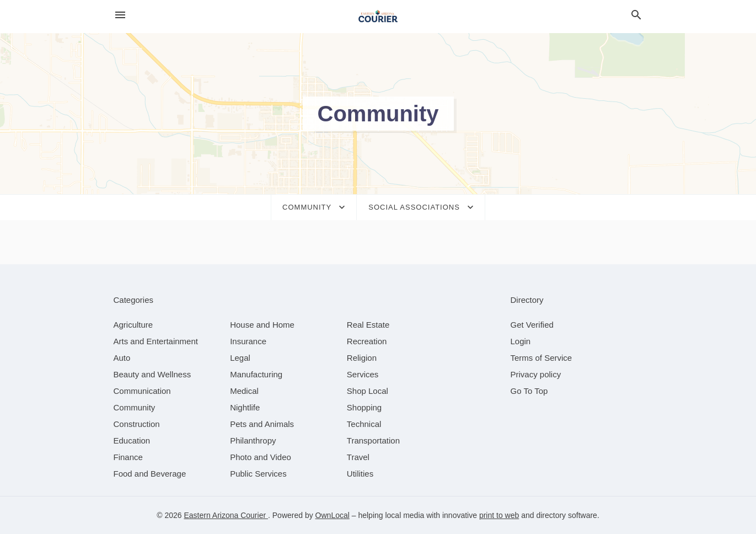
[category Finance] (128, 457)
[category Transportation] (373, 440)
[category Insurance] (248, 341)
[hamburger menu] (120, 15)
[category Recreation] (367, 341)
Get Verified (532, 325)
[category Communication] (142, 391)
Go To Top (529, 391)
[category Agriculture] (133, 325)
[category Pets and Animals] (262, 424)
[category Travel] (358, 457)
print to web (499, 515)
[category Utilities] (360, 474)
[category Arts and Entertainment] (156, 341)
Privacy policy (536, 374)
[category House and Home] (262, 325)
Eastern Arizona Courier (226, 515)
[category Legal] (240, 358)
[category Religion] (362, 358)
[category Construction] (137, 424)
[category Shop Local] (368, 391)
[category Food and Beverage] (150, 474)
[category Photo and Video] (261, 457)
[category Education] (132, 440)
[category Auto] (122, 358)
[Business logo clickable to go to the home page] (378, 17)
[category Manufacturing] (256, 374)
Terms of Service (541, 358)
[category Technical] (364, 424)
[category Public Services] (258, 474)
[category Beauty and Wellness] (152, 374)
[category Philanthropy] (253, 440)
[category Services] (363, 374)
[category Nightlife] (245, 407)
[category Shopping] (364, 407)
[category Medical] (244, 391)
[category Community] (135, 407)
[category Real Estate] (368, 325)
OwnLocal (333, 515)
